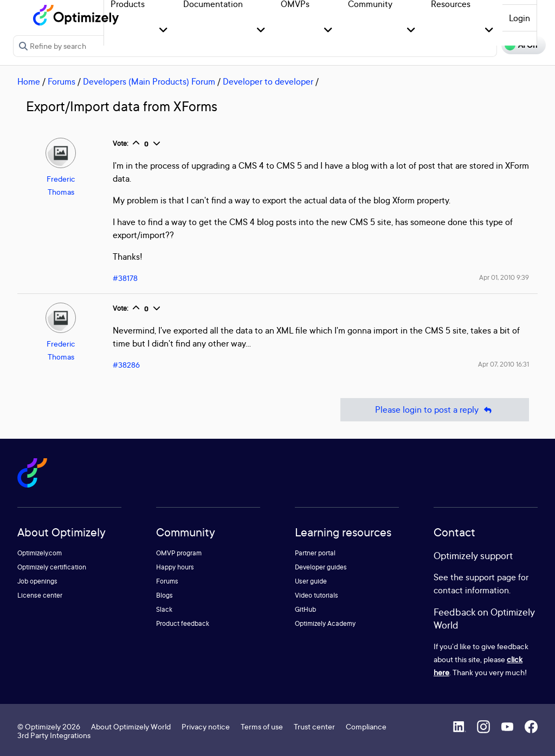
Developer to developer (268, 81)
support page (491, 577)
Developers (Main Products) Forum (149, 81)
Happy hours (175, 567)
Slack (164, 609)
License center (40, 595)
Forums (62, 81)
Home (29, 81)
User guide (311, 581)
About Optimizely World (131, 726)
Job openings (37, 581)
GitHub (305, 609)
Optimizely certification (52, 567)
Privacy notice (206, 726)
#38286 (126, 365)
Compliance (366, 726)
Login (519, 18)
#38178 (125, 278)
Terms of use (262, 726)
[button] (163, 31)
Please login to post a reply (435, 410)
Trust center (314, 726)
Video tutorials (317, 595)
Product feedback (183, 623)
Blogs (164, 595)
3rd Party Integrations (54, 735)
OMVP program (179, 553)
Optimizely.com (40, 553)
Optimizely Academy (325, 623)
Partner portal (315, 553)
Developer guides (321, 567)
